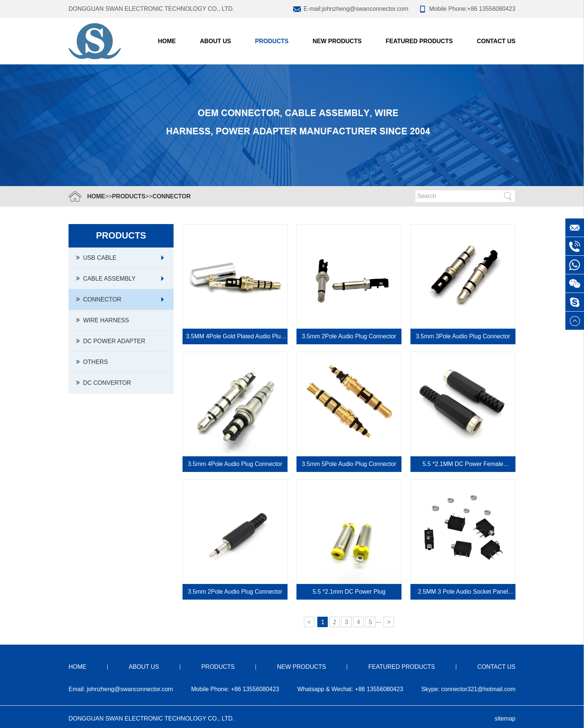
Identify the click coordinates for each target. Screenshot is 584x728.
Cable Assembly (106, 279)
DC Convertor (104, 383)
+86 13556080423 (491, 9)
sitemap (505, 719)
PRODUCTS (272, 41)
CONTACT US (496, 41)
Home (167, 41)
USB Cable (96, 258)
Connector (172, 196)
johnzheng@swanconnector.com (365, 9)
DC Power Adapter (111, 341)
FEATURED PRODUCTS (419, 41)
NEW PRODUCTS (337, 41)
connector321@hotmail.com (478, 689)
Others (92, 362)
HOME (96, 196)
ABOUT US (216, 41)
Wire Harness (102, 320)
